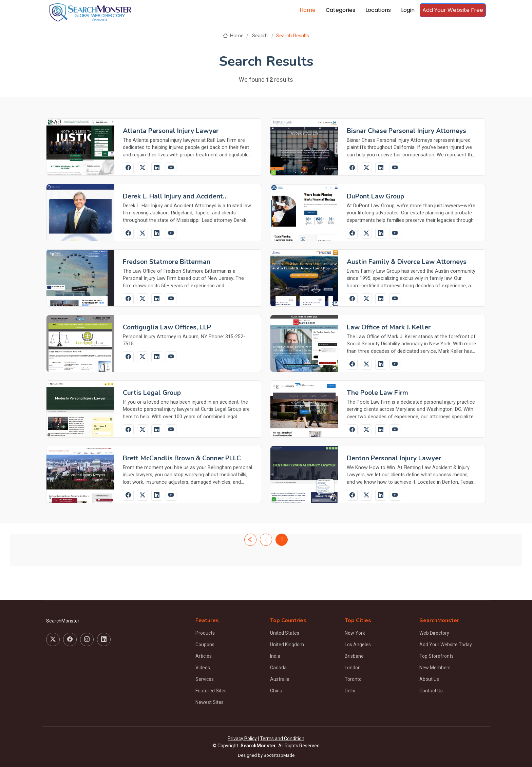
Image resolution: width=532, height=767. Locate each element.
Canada (278, 668)
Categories (340, 10)
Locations (378, 10)
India (275, 656)
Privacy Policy (242, 739)
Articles (204, 656)
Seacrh (260, 36)
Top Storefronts (436, 656)
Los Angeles (358, 645)
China (276, 691)
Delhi (350, 691)
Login (408, 10)
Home (308, 10)
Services (205, 679)
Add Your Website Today (446, 645)
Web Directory (434, 633)
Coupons (205, 645)
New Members (435, 668)
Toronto (353, 679)
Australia (280, 679)
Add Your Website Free (453, 10)
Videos (203, 668)
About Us (429, 679)
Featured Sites (211, 691)
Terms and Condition (282, 739)
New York (355, 633)
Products (205, 633)
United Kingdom (287, 645)
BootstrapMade (279, 755)
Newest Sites (210, 702)
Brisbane (354, 656)
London (353, 668)
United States (285, 633)
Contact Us (431, 691)
